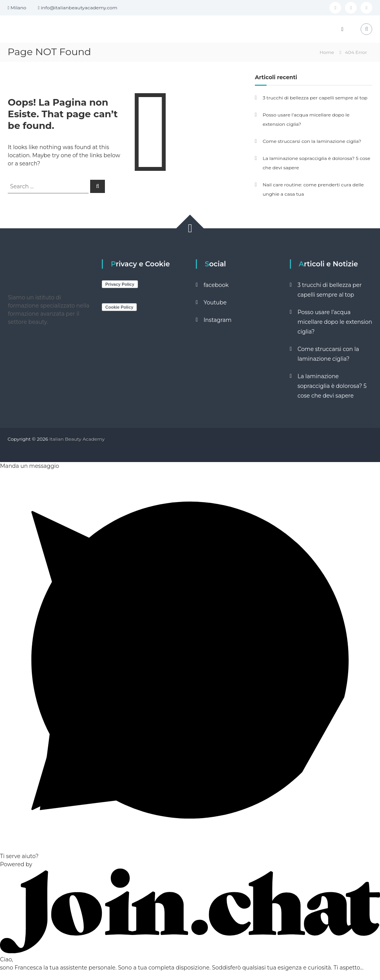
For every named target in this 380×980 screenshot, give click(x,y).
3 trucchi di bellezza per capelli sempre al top (315, 98)
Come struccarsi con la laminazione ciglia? (312, 141)
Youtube (215, 302)
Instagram (218, 320)
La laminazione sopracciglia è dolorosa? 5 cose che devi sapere (332, 386)
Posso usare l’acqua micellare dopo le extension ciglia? (335, 322)
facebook (216, 285)
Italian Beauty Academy (77, 439)
